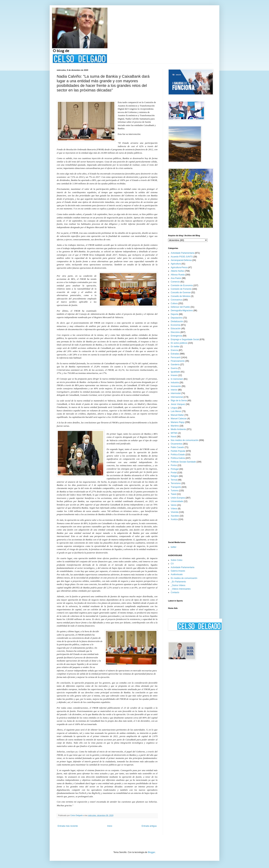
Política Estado (178, 455)
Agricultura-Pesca (179, 267)
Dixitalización (177, 321)
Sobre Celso (177, 560)
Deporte (175, 314)
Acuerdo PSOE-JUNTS (182, 257)
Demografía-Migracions (182, 311)
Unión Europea (178, 498)
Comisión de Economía (182, 285)
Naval (173, 437)
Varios (174, 505)
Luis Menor (176, 411)
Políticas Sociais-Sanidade (183, 462)
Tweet (174, 494)
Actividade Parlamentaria (182, 253)
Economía (176, 325)
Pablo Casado (177, 447)
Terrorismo (176, 483)
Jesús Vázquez (178, 404)
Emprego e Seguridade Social (185, 339)
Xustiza (174, 519)
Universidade (177, 501)
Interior (174, 390)
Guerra (174, 368)
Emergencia (176, 336)
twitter (174, 547)
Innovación (176, 386)
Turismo (175, 491)
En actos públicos (179, 343)
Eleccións (175, 332)
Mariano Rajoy (178, 422)
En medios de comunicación (184, 578)
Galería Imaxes (178, 571)
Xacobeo (175, 516)
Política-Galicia (178, 458)
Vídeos (174, 509)
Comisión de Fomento (181, 289)
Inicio (110, 826)
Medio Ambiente (178, 429)
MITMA (174, 433)
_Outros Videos (178, 585)
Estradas (175, 354)
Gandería (175, 365)
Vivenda (175, 512)
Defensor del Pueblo (180, 307)
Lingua (174, 408)
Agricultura (176, 264)
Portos (174, 465)
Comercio (175, 282)
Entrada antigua (149, 826)
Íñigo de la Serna (179, 401)
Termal (174, 480)
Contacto (175, 592)
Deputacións (177, 318)
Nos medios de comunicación (185, 440)
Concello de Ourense (181, 293)
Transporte (176, 487)
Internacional (177, 397)
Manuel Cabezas (179, 419)
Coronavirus (176, 300)
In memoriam (177, 379)
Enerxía (174, 350)
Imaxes (174, 375)
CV (172, 564)
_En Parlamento (178, 582)
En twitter (175, 347)
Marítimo (175, 426)
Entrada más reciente (68, 826)
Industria (175, 383)
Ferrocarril (176, 357)
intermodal (176, 393)
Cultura (174, 303)
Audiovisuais (177, 574)
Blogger (151, 852)
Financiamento (178, 361)
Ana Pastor (176, 278)
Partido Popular (178, 451)
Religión (175, 476)
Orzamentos (176, 444)
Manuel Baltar (177, 415)
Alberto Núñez (177, 271)
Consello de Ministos (181, 296)
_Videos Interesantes (181, 589)
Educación (176, 329)
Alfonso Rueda (178, 275)
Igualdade (175, 372)
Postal (174, 473)
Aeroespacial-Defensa (181, 260)
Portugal (175, 469)
